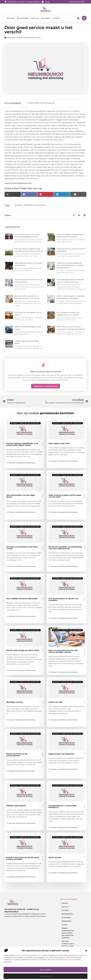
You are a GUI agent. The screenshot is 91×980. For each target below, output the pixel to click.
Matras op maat (56, 703)
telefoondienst (29, 157)
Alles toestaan (46, 970)
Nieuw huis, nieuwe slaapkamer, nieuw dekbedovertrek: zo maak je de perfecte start (70, 266)
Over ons (35, 18)
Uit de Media (66, 918)
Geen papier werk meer (59, 444)
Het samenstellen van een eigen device (21, 497)
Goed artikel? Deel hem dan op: (41, 104)
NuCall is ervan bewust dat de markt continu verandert (23, 859)
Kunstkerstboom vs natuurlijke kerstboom (63, 807)
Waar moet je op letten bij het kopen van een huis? (65, 497)
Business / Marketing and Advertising (24, 38)
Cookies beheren (46, 976)
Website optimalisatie (16, 806)
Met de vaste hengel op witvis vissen (23, 651)
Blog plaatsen (66, 922)
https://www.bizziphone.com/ (18, 184)
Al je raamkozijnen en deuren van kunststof (63, 600)
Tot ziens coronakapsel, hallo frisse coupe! (22, 548)
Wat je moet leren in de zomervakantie (17, 756)
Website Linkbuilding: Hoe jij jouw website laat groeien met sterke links (68, 934)
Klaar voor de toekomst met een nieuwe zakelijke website (63, 652)
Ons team (46, 18)
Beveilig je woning (15, 703)
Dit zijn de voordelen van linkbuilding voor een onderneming (65, 548)
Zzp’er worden (55, 858)
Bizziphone (57, 171)
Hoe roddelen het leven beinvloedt (22, 599)
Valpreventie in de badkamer (61, 755)
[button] (86, 951)
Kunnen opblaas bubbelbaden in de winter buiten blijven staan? (22, 445)
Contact (56, 18)
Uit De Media (23, 18)
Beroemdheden (67, 915)
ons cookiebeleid (75, 960)
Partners (11, 18)
